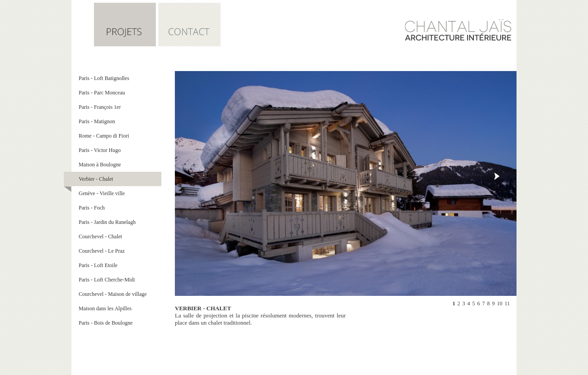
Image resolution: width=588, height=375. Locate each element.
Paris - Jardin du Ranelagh (107, 222)
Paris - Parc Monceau (102, 93)
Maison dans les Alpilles (105, 308)
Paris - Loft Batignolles (104, 78)
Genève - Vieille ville (102, 193)
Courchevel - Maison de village (113, 294)
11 (507, 304)
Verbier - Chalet (96, 179)
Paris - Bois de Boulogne (106, 323)
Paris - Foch (92, 208)
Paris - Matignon (97, 121)
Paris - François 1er (100, 107)
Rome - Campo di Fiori (104, 136)
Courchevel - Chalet (100, 237)
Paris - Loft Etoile (98, 265)
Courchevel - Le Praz (102, 251)
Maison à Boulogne (100, 165)
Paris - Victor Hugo (100, 150)
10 (499, 304)
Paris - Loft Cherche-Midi (107, 280)
